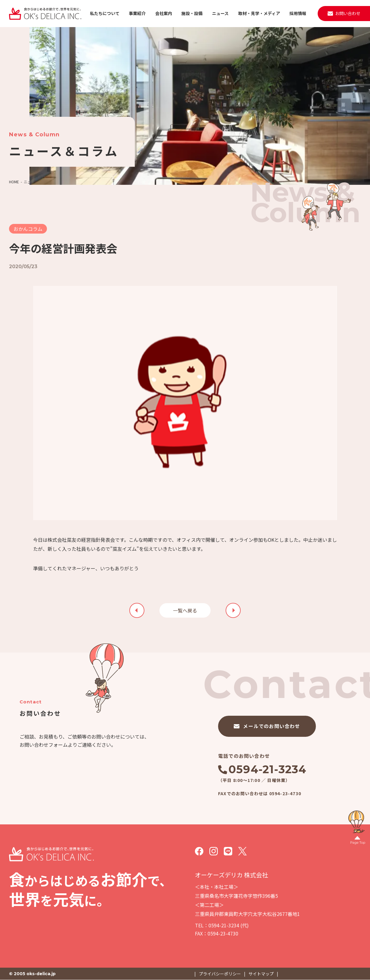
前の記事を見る (233, 610)
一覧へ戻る (185, 610)
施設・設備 (192, 13)
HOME (14, 182)
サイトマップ (261, 974)
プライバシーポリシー (220, 974)
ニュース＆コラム (38, 182)
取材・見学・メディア (259, 13)
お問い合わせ (348, 13)
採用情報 (298, 13)
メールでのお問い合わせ (271, 726)
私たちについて (105, 13)
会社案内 (164, 13)
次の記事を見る (137, 610)
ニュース (220, 13)
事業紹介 (137, 13)
